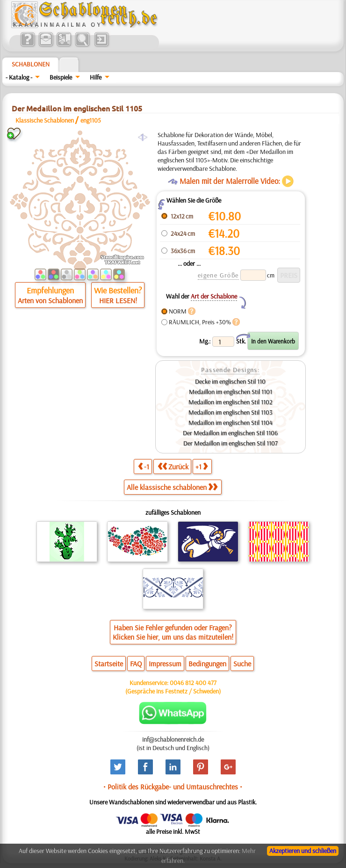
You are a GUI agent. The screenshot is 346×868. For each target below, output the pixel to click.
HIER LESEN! (118, 300)
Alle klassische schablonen (172, 487)
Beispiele (61, 77)
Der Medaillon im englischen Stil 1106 (230, 433)
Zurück (173, 466)
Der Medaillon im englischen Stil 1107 (231, 443)
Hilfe (96, 77)
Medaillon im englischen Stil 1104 (231, 423)
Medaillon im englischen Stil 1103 (231, 412)
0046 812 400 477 (193, 683)
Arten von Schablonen (50, 300)
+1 (202, 466)
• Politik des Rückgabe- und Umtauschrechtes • (173, 787)
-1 (144, 466)
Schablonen (31, 64)
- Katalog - (19, 77)
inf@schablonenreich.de (173, 739)
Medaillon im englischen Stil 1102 (231, 402)
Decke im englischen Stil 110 (230, 381)
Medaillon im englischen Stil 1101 (231, 392)
